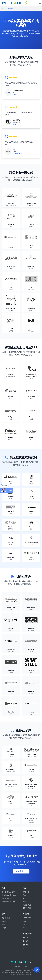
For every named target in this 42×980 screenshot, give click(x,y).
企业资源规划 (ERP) (9, 892)
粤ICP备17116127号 (32, 972)
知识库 (4, 921)
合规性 (4, 928)
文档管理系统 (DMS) (9, 902)
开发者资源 (6, 918)
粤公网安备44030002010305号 (21, 974)
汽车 (24, 895)
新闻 (3, 924)
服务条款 (25, 966)
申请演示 (21, 871)
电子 (24, 902)
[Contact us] (37, 970)
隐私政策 (17, 966)
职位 (24, 921)
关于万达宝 (27, 918)
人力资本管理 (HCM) (9, 895)
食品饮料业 (27, 905)
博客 (24, 928)
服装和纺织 (27, 908)
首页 (3, 8)
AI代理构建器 (6, 898)
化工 (24, 898)
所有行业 (26, 892)
